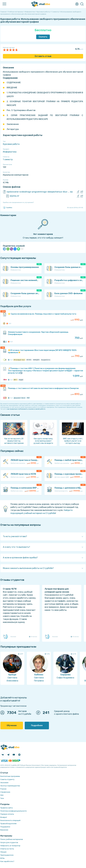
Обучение (12, 725)
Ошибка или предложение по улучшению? (18, 202)
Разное (3, 789)
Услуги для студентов (9, 842)
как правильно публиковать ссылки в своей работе (26, 409)
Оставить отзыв (43, 56)
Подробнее (37, 725)
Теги (2, 798)
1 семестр (8, 159)
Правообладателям (8, 824)
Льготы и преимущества (10, 786)
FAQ (2, 795)
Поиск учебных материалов (12, 839)
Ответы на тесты (7, 849)
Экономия (4, 783)
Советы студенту (7, 779)
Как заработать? (7, 861)
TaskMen (8, 208)
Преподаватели (7, 855)
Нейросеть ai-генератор (10, 846)
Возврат (4, 817)
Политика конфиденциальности (13, 811)
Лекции (3, 852)
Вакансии (4, 830)
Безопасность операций (10, 820)
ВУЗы (2, 858)
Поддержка (5, 827)
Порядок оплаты (7, 814)
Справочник (5, 792)
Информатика (10, 152)
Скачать (43, 37)
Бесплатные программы (10, 776)
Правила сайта (6, 808)
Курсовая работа (11, 144)
